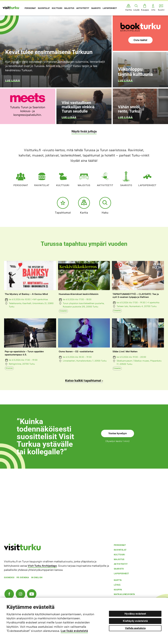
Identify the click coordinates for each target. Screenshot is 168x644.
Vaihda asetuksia (135, 628)
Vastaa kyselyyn (118, 433)
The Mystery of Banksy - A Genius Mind (26, 294)
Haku (105, 206)
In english (37, 578)
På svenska (23, 578)
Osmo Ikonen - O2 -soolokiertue (76, 352)
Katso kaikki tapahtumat (83, 381)
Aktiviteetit (105, 178)
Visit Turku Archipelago (42, 566)
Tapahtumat (63, 206)
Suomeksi (9, 578)
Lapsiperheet (147, 178)
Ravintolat (42, 178)
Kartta (84, 206)
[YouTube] (32, 594)
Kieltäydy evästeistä (135, 621)
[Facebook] (9, 594)
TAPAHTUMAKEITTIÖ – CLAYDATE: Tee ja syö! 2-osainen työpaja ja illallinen (136, 296)
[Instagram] (21, 594)
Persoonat (21, 178)
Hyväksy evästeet (135, 614)
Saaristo (126, 178)
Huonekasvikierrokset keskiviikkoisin (79, 294)
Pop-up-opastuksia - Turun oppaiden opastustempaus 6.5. (24, 353)
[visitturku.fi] (22, 550)
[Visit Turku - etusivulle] (11, 8)
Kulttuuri (63, 178)
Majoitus (84, 178)
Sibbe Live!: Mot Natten (125, 352)
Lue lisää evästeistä (74, 631)
